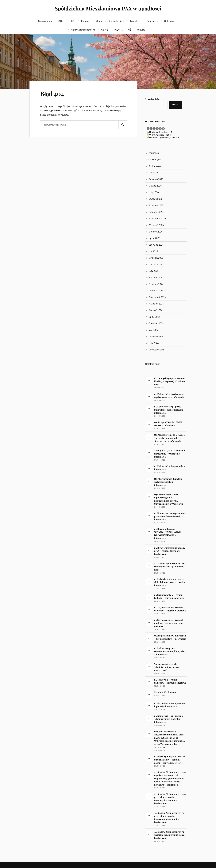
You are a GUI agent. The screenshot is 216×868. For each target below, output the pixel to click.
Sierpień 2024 (156, 310)
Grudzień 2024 (156, 284)
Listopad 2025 (156, 212)
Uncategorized (156, 350)
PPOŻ (128, 30)
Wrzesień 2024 (156, 304)
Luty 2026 (154, 192)
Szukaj (176, 105)
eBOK (73, 21)
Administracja (115, 21)
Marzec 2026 (155, 186)
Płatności (86, 21)
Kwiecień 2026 (156, 179)
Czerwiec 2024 (156, 323)
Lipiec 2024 (154, 317)
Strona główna (45, 21)
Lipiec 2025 (154, 238)
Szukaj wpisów (152, 99)
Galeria (105, 30)
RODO (117, 30)
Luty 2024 (154, 343)
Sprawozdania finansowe (83, 30)
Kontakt (141, 30)
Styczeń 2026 (156, 199)
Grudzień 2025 (156, 205)
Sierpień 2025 (156, 232)
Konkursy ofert (156, 166)
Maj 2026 (153, 173)
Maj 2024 (153, 330)
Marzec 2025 (155, 264)
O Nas (61, 21)
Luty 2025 (154, 271)
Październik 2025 (157, 219)
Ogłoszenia (170, 21)
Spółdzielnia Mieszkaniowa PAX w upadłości (108, 8)
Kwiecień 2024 (156, 337)
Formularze (136, 21)
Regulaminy (153, 21)
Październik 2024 (157, 297)
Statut (100, 21)
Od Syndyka (154, 160)
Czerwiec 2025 (156, 245)
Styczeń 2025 (155, 277)
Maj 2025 (153, 251)
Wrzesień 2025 (156, 225)
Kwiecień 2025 (156, 258)
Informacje (154, 153)
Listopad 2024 (156, 291)
